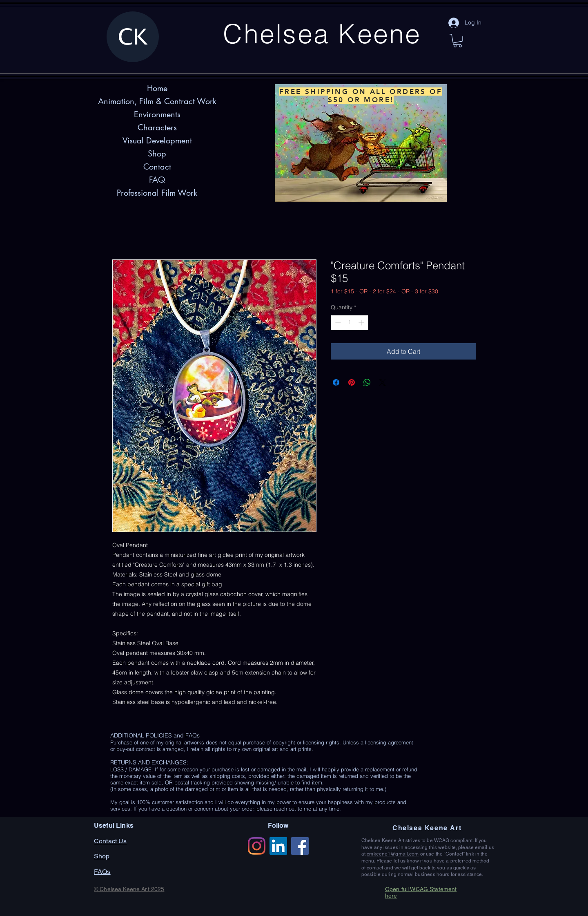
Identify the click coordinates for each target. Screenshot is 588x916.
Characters (157, 127)
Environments (157, 114)
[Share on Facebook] (336, 382)
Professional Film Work (157, 193)
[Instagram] (257, 846)
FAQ (157, 180)
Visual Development (157, 141)
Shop (157, 154)
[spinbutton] (350, 323)
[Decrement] (337, 323)
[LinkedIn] (278, 846)
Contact (157, 167)
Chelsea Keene (322, 34)
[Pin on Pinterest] (352, 382)
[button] (458, 41)
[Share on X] (383, 382)
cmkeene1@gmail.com (393, 854)
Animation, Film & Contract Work (157, 101)
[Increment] (362, 323)
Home (157, 88)
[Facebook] (300, 846)
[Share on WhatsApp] (367, 382)
